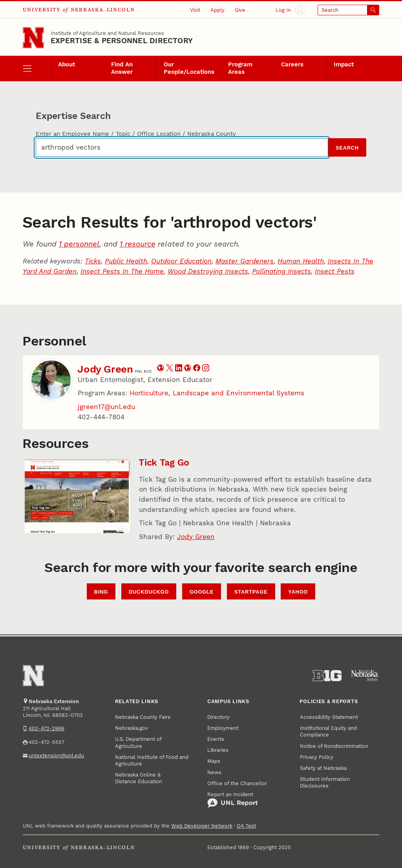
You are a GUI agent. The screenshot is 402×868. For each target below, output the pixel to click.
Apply (217, 10)
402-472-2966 (47, 728)
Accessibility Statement (329, 717)
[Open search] (349, 10)
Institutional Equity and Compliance (328, 731)
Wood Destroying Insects (208, 271)
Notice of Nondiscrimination (334, 746)
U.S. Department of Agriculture (138, 742)
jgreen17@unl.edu (106, 407)
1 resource (138, 244)
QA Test (246, 826)
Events (216, 739)
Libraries (218, 750)
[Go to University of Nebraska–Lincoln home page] (33, 38)
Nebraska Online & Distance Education (139, 778)
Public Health (126, 261)
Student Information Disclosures (325, 782)
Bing (101, 592)
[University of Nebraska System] (365, 676)
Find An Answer (122, 68)
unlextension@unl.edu (56, 756)
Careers (292, 65)
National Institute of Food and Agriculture (152, 760)
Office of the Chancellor (237, 783)
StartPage (251, 592)
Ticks (93, 261)
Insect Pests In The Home (122, 271)
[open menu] (37, 68)
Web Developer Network (202, 826)
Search (347, 148)
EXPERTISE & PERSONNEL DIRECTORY (122, 41)
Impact (344, 65)
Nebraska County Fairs (143, 717)
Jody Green (105, 369)
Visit (195, 10)
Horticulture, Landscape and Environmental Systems (217, 393)
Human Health (301, 261)
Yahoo (298, 592)
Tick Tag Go (164, 463)
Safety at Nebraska (323, 768)
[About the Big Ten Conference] (327, 676)
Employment (223, 728)
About (67, 65)
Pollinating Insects (281, 271)
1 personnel (79, 244)
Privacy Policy (317, 757)
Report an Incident (233, 800)
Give (240, 10)
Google (202, 592)
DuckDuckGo (149, 592)
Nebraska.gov (132, 728)
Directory (218, 717)
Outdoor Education (181, 261)
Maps (214, 761)
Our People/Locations (189, 68)
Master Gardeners (245, 261)
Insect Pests (335, 271)
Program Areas (240, 68)
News (214, 772)
